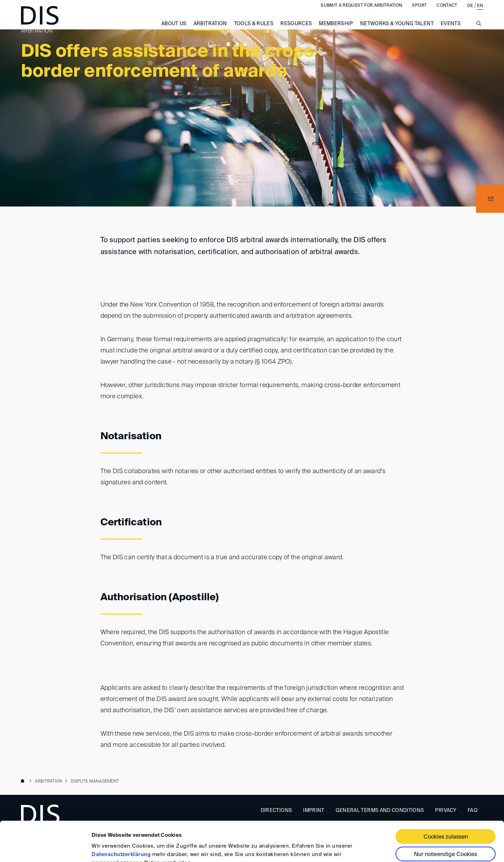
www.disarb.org (24, 782)
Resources (296, 31)
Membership (336, 31)
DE (470, 13)
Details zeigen (109, 848)
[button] (490, 199)
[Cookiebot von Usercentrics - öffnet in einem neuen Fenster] (45, 848)
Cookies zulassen (446, 803)
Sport (419, 13)
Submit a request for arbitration (361, 13)
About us (174, 31)
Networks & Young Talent (397, 31)
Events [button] (451, 31)
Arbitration (210, 31)
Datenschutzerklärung (121, 821)
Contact (447, 13)
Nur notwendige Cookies (446, 821)
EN (480, 13)
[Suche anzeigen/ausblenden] (479, 34)
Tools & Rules (254, 31)
